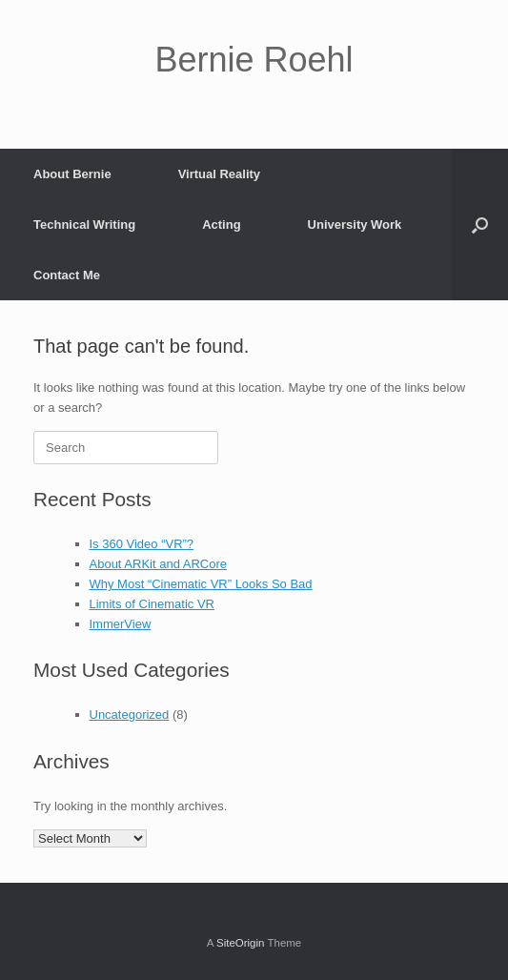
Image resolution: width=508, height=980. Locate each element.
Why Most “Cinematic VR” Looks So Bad (201, 584)
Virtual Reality (219, 174)
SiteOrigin (241, 943)
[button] (480, 225)
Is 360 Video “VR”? (142, 544)
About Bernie (72, 174)
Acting (221, 225)
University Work (355, 225)
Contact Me (67, 275)
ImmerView (121, 624)
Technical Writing (84, 225)
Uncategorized (130, 715)
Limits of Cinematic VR (152, 604)
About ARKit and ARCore (159, 564)
